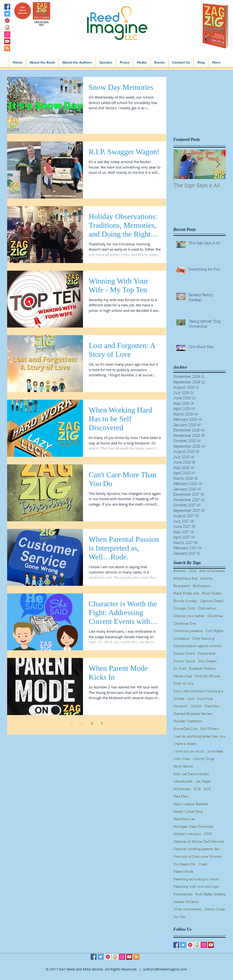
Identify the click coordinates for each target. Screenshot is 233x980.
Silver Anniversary (188, 910)
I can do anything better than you (199, 737)
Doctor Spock (184, 662)
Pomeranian (183, 895)
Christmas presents (188, 631)
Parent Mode (183, 872)
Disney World (184, 654)
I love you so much (189, 752)
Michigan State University (193, 827)
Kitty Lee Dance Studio (191, 774)
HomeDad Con (185, 729)
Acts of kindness (212, 571)
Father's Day (183, 677)
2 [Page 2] (92, 723)
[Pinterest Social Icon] (7, 21)
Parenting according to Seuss (196, 880)
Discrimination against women (197, 646)
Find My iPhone (208, 677)
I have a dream (185, 744)
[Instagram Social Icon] (7, 34)
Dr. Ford (180, 669)
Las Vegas (203, 782)
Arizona (206, 579)
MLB (197, 789)
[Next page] (102, 723)
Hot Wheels (209, 729)
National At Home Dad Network (199, 842)
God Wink (205, 699)
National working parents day (196, 849)
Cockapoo (182, 639)
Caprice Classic (212, 601)
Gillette (179, 699)
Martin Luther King (188, 812)
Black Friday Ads (186, 594)
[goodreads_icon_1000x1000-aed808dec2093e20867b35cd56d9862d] (7, 27)
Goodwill (181, 706)
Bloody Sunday (185, 601)
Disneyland (206, 654)
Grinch (196, 706)
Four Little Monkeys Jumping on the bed (199, 691)
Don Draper (207, 662)
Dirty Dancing (204, 639)
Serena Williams (186, 902)
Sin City (179, 917)
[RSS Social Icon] (7, 48)
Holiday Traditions (188, 721)
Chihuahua (207, 609)
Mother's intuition (187, 834)
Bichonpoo (202, 586)
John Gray (182, 759)
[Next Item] (218, 164)
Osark (203, 865)
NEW (208, 834)
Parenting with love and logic (196, 887)
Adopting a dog (185, 579)
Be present (182, 586)
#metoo (180, 571)
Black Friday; (212, 594)
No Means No (184, 865)
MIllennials (182, 789)
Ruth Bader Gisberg (210, 895)
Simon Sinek (215, 910)
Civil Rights (214, 631)
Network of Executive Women (198, 857)
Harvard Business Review (193, 714)
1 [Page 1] (82, 723)
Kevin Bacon (183, 767)
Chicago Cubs (184, 609)
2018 (193, 571)
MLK (207, 789)
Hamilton (212, 706)
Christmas (215, 616)
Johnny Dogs (204, 759)
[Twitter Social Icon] (7, 14)
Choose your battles (189, 616)
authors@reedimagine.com (165, 969)
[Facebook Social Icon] (7, 7)
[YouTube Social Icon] (7, 41)
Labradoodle (183, 782)
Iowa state (215, 752)
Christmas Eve (184, 624)
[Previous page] (72, 723)
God (191, 699)
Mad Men (181, 797)
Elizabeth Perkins (202, 669)
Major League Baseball (191, 804)
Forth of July (184, 684)
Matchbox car (184, 819)
